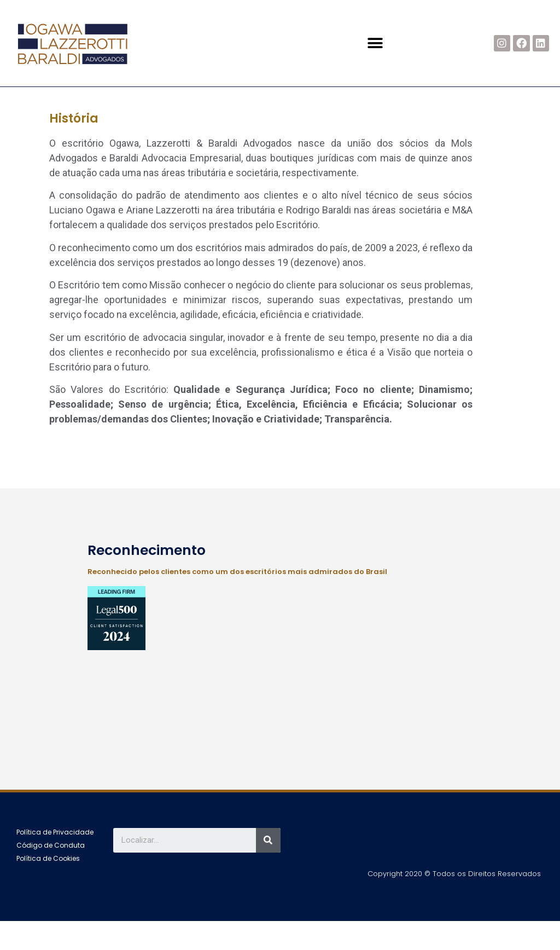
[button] (375, 43)
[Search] (268, 869)
